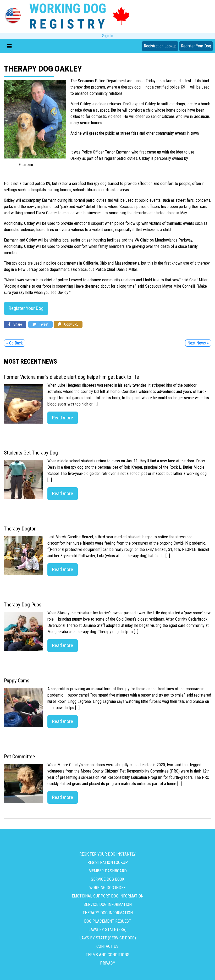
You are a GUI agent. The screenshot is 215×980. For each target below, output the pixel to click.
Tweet (40, 324)
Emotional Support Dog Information (108, 896)
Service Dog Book (108, 879)
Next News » (198, 343)
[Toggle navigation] (9, 46)
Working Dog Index (108, 888)
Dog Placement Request (108, 921)
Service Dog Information (108, 904)
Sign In (108, 36)
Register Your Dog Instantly (108, 854)
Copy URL (68, 324)
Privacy (108, 963)
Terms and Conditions (108, 955)
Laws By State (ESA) (108, 930)
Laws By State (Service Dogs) (108, 938)
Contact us (108, 946)
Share (15, 324)
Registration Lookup (160, 46)
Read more (63, 418)
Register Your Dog (196, 46)
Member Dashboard (108, 871)
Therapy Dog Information (108, 913)
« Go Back (15, 343)
